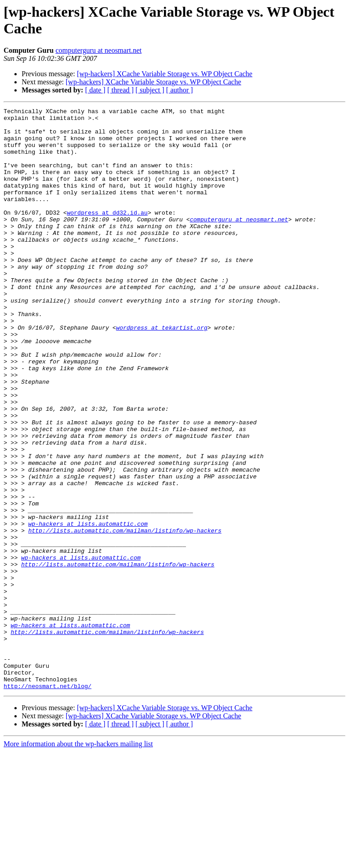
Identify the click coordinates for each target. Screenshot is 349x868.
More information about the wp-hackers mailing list (78, 860)
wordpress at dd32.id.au (107, 234)
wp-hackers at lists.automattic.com (88, 607)
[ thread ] (120, 90)
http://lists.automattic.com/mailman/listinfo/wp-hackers (125, 615)
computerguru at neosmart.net (98, 50)
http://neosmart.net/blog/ (48, 802)
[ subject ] (150, 90)
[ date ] (95, 90)
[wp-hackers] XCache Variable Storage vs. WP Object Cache (165, 74)
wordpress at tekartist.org (162, 372)
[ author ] (180, 90)
